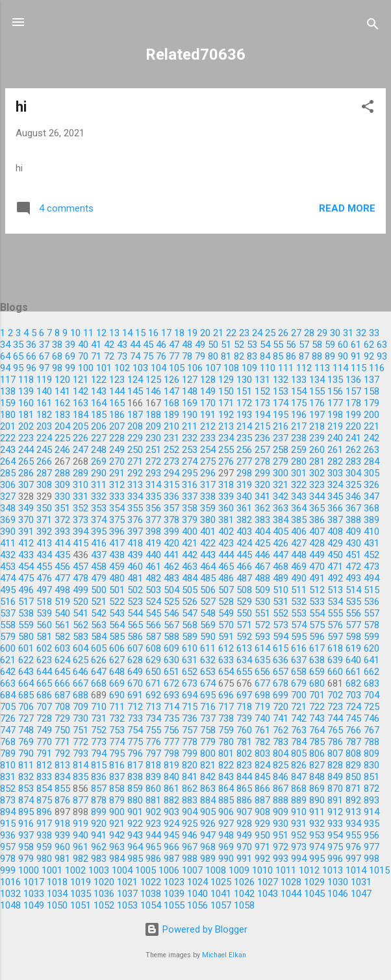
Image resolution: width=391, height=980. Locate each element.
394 (81, 532)
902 (153, 812)
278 (262, 461)
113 (322, 368)
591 (226, 637)
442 (190, 555)
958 (26, 847)
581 (44, 637)
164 (99, 403)
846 (281, 777)
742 (299, 718)
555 (335, 613)
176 (317, 403)
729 (62, 718)
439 (135, 555)
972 (281, 847)
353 (99, 508)
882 (171, 800)
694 (190, 695)
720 (281, 707)
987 (171, 859)
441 (171, 555)
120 (62, 380)
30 (335, 333)
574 (299, 625)
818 (153, 765)
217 (299, 426)
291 (117, 473)
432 (8, 555)
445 (244, 555)
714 (171, 707)
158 (372, 391)
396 (117, 532)
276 (226, 461)
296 (208, 473)
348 (8, 508)
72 (109, 356)
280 (299, 461)
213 (226, 426)
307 (26, 485)
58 (317, 345)
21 (218, 333)
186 (117, 415)
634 (244, 660)
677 (262, 683)
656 (262, 672)
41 (96, 345)
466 (244, 567)
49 (200, 345)
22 (231, 333)
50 (213, 345)
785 (317, 742)
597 (335, 637)
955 (353, 835)
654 (226, 672)
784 (299, 742)
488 (262, 578)
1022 (151, 882)
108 (231, 368)
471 (335, 567)
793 (81, 753)
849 (335, 777)
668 (99, 683)
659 (317, 672)
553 (299, 613)
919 (81, 824)
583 (81, 637)
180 (8, 415)
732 (117, 718)
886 (244, 800)
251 (153, 450)
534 (335, 602)
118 (26, 380)
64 (5, 356)
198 (335, 415)
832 (26, 777)
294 (171, 473)
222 (8, 438)
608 (153, 648)
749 (44, 730)
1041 (221, 894)
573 (281, 625)
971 (262, 847)
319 (244, 485)
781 (244, 742)
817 (135, 765)
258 (281, 450)
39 (70, 345)
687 (62, 695)
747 (8, 730)
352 (81, 508)
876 (62, 800)
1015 (379, 870)
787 (353, 742)
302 (317, 473)
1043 (268, 894)
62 (369, 345)
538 (26, 613)
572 (262, 625)
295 (190, 473)
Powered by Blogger (196, 929)
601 (26, 648)
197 (317, 415)
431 (372, 543)
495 (8, 590)
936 (8, 835)
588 (171, 637)
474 (8, 578)
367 (353, 508)
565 (135, 625)
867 (281, 789)
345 (335, 496)
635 (262, 660)
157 (353, 391)
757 (190, 730)
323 (317, 485)
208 (135, 426)
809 (372, 753)
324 (335, 485)
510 (281, 590)
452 (372, 555)
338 (208, 496)
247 (81, 450)
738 (226, 718)
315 (171, 485)
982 (81, 859)
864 (226, 789)
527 (208, 602)
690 (117, 695)
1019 (81, 882)
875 (44, 800)
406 (299, 532)
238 (299, 438)
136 (353, 380)
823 (244, 765)
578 (372, 625)
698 (262, 695)
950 (262, 835)
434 (44, 555)
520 (81, 602)
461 (153, 567)
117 (8, 380)
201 (8, 426)
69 (70, 356)
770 (44, 742)
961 (81, 847)
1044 (291, 894)
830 (372, 765)
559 (26, 625)
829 (353, 765)
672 (171, 683)
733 (135, 718)
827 (317, 765)
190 (190, 415)
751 (81, 730)
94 (5, 368)
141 (62, 391)
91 (356, 356)
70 (83, 356)
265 (26, 461)
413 (44, 543)
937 (26, 835)
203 (44, 426)
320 (262, 485)
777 (171, 742)
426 (281, 543)
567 (171, 625)
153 (281, 391)
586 (135, 637)
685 (26, 695)
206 (99, 426)
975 (335, 847)
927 (226, 824)
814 (81, 765)
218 (317, 426)
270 (117, 461)
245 (44, 450)
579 (8, 637)
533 (317, 602)
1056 (197, 905)
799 (190, 753)
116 (377, 368)
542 (99, 613)
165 (117, 403)
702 (335, 695)
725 (372, 707)
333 (117, 496)
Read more (347, 208)
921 (117, 824)
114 (340, 368)
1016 (10, 882)
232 (190, 438)
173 (262, 403)
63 (382, 345)
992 (262, 859)
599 (372, 637)
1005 (145, 870)
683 (372, 683)
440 (153, 555)
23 (244, 333)
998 (372, 859)
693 (171, 695)
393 (62, 532)
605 (99, 648)
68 (57, 356)
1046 (338, 894)
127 (190, 380)
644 (44, 672)
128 (208, 380)
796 (135, 753)
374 (99, 520)
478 (81, 578)
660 (335, 672)
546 (171, 613)
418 (135, 543)
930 (281, 824)
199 (353, 415)
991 (244, 859)
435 (62, 555)
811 (26, 765)
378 (171, 520)
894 (8, 812)
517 (26, 602)
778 (190, 742)
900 (117, 812)
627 (117, 660)
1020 (104, 882)
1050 (57, 905)
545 (153, 613)
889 (299, 800)
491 (317, 578)
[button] (368, 109)
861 (171, 789)
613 (244, 648)
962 (99, 847)
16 (153, 333)
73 (122, 356)
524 (153, 602)
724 (353, 707)
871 (353, 789)
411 (8, 543)
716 (208, 707)
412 (26, 543)
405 (281, 532)
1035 (81, 894)
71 (96, 356)
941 (99, 835)
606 (117, 648)
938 (44, 835)
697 (244, 695)
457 (81, 567)
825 (281, 765)
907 (244, 812)
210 (171, 426)
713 (153, 707)
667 (81, 683)
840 (171, 777)
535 (353, 602)
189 (171, 415)
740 (262, 718)
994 (299, 859)
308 (44, 485)
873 (8, 800)
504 (171, 590)
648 (117, 672)
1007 (192, 870)
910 (299, 812)
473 (372, 567)
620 (372, 648)
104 (158, 368)
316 (190, 485)
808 (353, 753)
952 (299, 835)
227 (99, 438)
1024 (197, 882)
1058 (244, 905)
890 (317, 800)
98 (57, 368)
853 (26, 789)
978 (8, 859)
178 (353, 403)
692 (153, 695)
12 (101, 333)
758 (208, 730)
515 (372, 590)
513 (335, 590)
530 (262, 602)
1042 (244, 894)
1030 (338, 882)
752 (99, 730)
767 (372, 730)
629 (153, 660)
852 (8, 789)
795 (117, 753)
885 (226, 800)
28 (309, 333)
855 (62, 789)
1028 (291, 882)
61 (356, 345)
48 (187, 345)
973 (299, 847)
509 (262, 590)
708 (62, 707)
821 (208, 765)
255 (226, 450)
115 (359, 368)
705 (8, 707)
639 (335, 660)
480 (117, 578)
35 (18, 345)
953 (317, 835)
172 (244, 403)
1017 (34, 882)
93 (382, 356)
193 (244, 415)
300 (281, 473)
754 (135, 730)
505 (190, 590)
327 (8, 496)
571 (244, 625)
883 (190, 800)
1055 (174, 905)
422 (208, 543)
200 (372, 415)
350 (44, 508)
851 (372, 777)
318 (226, 485)
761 (262, 730)
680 (317, 683)
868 (299, 789)
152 (262, 391)
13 (114, 333)
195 (281, 415)
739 (244, 718)
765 (335, 730)
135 (335, 380)
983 (99, 859)
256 (244, 450)
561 (62, 625)
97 (44, 368)
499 (81, 590)
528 (226, 602)
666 (62, 683)
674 (208, 683)
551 (262, 613)
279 (281, 461)
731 (99, 718)
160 (26, 403)
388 (353, 520)
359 (208, 508)
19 (192, 333)
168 (171, 403)
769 (26, 742)
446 (262, 555)
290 (99, 473)
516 (8, 602)
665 (44, 683)
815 (99, 765)
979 (26, 859)
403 (244, 532)
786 (335, 742)
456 (62, 567)
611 (208, 648)
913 (353, 812)
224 (44, 438)
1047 (361, 894)
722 (317, 707)
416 (99, 543)
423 (226, 543)
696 (226, 695)
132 (281, 380)
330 (62, 496)
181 (26, 415)
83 (252, 356)
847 (299, 777)
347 (372, 496)
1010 (262, 870)
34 (5, 345)
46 (161, 345)
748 (26, 730)
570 (226, 625)
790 (26, 753)
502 (135, 590)
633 (226, 660)
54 (265, 345)
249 (117, 450)
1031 (361, 882)
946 (190, 835)
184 (81, 415)
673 (190, 683)
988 (190, 859)
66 (31, 356)
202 (26, 426)
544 (135, 613)
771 (62, 742)
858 (117, 789)
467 (262, 567)
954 (335, 835)
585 (117, 637)
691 (135, 695)
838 (135, 777)
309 (62, 485)
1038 (151, 894)
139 (26, 391)
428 (317, 543)
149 (208, 391)
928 (244, 824)
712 (135, 707)
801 (226, 753)
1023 (174, 882)
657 (281, 672)
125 (153, 380)
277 (244, 461)
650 (153, 672)
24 (257, 333)
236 (262, 438)
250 (135, 450)
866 (262, 789)
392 (44, 532)
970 (244, 847)
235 (244, 438)
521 (99, 602)
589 (190, 637)
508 (244, 590)
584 (99, 637)
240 (335, 438)
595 (299, 637)
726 (8, 718)
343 (299, 496)
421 (190, 543)
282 (335, 461)
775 (135, 742)
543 (117, 613)
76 (161, 356)
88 (317, 356)
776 (153, 742)
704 (372, 695)
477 (62, 578)
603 (62, 648)
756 (171, 730)
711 (117, 707)
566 (153, 625)
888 (281, 800)
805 (299, 753)
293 (153, 473)
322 (299, 485)
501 (117, 590)
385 (299, 520)
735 (171, 718)
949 (244, 835)
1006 (169, 870)
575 (317, 625)
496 (26, 590)
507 (226, 590)
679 (299, 683)
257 (262, 450)
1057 (221, 905)
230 (153, 438)
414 (62, 543)
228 (117, 438)
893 (372, 800)
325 (353, 485)
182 (44, 415)
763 (299, 730)
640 (353, 660)
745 (353, 718)
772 (81, 742)
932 (317, 824)
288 (62, 473)
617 (317, 648)
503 (153, 590)
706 (26, 707)
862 (190, 789)
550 (244, 613)
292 (135, 473)
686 (44, 695)
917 (44, 824)
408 (335, 532)
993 (281, 859)
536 (372, 602)
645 (62, 672)
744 (335, 718)
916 (26, 824)
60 (343, 345)
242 (372, 438)
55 (278, 345)
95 (18, 368)
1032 (10, 894)
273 (171, 461)
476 (44, 578)
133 (299, 380)
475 (26, 578)
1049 (34, 905)
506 (208, 590)
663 (8, 683)
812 (44, 765)
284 (372, 461)
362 (262, 508)
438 (117, 555)
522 (117, 602)
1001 (52, 870)
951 (281, 835)
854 (44, 789)
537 (8, 613)
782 (262, 742)
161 (44, 403)
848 (317, 777)
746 (372, 718)
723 (335, 707)
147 (171, 391)
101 (104, 368)
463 (190, 567)
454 (26, 567)
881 (153, 800)
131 (262, 380)
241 (353, 438)
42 (109, 345)
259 (299, 450)
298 (244, 473)
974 (317, 847)
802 (244, 753)
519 (62, 602)
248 (99, 450)
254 (208, 450)
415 (81, 543)
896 (44, 812)
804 (281, 753)
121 (81, 380)
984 (117, 859)
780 (226, 742)
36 (31, 345)
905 (208, 812)
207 (117, 426)
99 (70, 368)
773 (99, 742)
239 (317, 438)
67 (44, 356)
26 (283, 333)
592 (244, 637)
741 (281, 718)
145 (135, 391)
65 (18, 356)
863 (208, 789)
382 (244, 520)
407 (317, 532)
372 (62, 520)
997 (353, 859)
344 (317, 496)
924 (171, 824)
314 (153, 485)
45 (148, 345)
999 (8, 870)
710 (99, 707)
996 (335, 859)
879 (117, 800)
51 (226, 345)
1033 (34, 894)
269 (99, 461)
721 (299, 707)
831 (8, 777)
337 (190, 496)
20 (205, 333)
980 (44, 859)
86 (291, 356)
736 (190, 718)
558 (8, 625)
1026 (244, 882)
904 (190, 812)
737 (208, 718)
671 (153, 683)
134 (317, 380)
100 (86, 368)
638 (317, 660)
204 (62, 426)
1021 (127, 882)
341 (262, 496)
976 (353, 847)
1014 (356, 870)
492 (335, 578)
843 (226, 777)
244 (26, 450)
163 (81, 403)
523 (135, 602)
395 (99, 532)
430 (353, 543)
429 (335, 543)
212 (208, 426)
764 (317, 730)
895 (26, 812)
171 (226, 403)
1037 (127, 894)
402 (226, 532)
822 (226, 765)
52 (239, 345)
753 (117, 730)
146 (153, 391)
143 (99, 391)
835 (81, 777)
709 (81, 707)
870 (335, 789)
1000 (29, 870)
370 (26, 520)
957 (8, 847)
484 (190, 578)
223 (26, 438)
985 (135, 859)
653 (208, 672)
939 (62, 835)
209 (153, 426)
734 (153, 718)
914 (372, 812)
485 (208, 578)
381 (226, 520)
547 (190, 613)
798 (171, 753)
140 (44, 391)
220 (353, 426)
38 (57, 345)
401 (208, 532)
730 (81, 718)
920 (99, 824)
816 (117, 765)
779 (208, 742)
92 (369, 356)
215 (262, 426)
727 (26, 718)
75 (148, 356)
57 (304, 345)
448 (299, 555)
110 (268, 368)
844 (244, 777)
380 (208, 520)
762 (281, 730)
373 (81, 520)
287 (44, 473)
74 (135, 356)
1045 (314, 894)
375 (117, 520)
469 (299, 567)
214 (244, 426)
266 (44, 461)
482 (153, 578)
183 (62, 415)
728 (44, 718)
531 (281, 602)
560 (44, 625)
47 (174, 345)
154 (299, 391)
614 (262, 648)
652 (190, 672)
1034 (57, 894)
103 (140, 368)
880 (135, 800)
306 (8, 485)
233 (208, 438)
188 (153, 415)
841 (190, 777)
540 (62, 613)
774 (117, 742)
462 (171, 567)
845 (262, 777)
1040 (197, 894)
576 (335, 625)
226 (81, 438)
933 (335, 824)
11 (88, 333)
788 (372, 742)
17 (166, 333)
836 (99, 777)
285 (8, 473)
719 (262, 707)
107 (213, 368)
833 (44, 777)
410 (372, 532)
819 (171, 765)
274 (190, 461)
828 (335, 765)
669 (117, 683)
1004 (122, 870)
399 (171, 532)
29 (322, 333)
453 (8, 567)
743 (317, 718)
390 (8, 532)
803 (262, 753)
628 (135, 660)
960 (62, 847)
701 (317, 695)
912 (335, 812)
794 (99, 753)
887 (262, 800)
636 (281, 660)
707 (44, 707)
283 (353, 461)
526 (190, 602)
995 (317, 859)
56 (291, 345)
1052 (104, 905)
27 (296, 333)
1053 (127, 905)
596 (317, 637)
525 (171, 602)
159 (8, 403)
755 (153, 730)
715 (190, 707)
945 (171, 835)
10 (75, 333)
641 (372, 660)
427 (299, 543)
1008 (216, 870)
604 (81, 648)
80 (213, 356)
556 (353, 613)
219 (335, 426)
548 (208, 613)
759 (226, 730)
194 (262, 415)
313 (135, 485)
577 (353, 625)
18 (179, 333)
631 (190, 660)
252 (171, 450)
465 (226, 567)
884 (208, 800)
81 (226, 356)
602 (44, 648)
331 (81, 496)
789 (8, 753)
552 (281, 613)
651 (171, 672)
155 (317, 391)
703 (353, 695)
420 (171, 543)
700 (299, 695)
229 (135, 438)
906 (226, 812)
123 (117, 380)
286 (26, 473)
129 (226, 380)
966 (171, 847)
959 (44, 847)
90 (343, 356)
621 (8, 660)
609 (171, 648)
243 (8, 450)
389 (372, 520)
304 (353, 473)
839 (153, 777)
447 (281, 555)
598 (353, 637)
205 (81, 426)
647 (99, 672)
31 (348, 333)
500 (99, 590)
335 (153, 496)
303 (335, 473)
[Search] (373, 26)
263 (372, 450)
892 (353, 800)
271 (135, 461)
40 (83, 345)
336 (171, 496)
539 (44, 613)
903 (171, 812)
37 (44, 345)
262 (353, 450)
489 (281, 578)
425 (262, 543)
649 (135, 672)
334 (135, 496)
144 (117, 391)
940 (81, 835)
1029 (314, 882)
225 (62, 438)
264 (8, 461)
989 (208, 859)
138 (8, 391)
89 (330, 356)
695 (208, 695)
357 (171, 508)
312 (117, 485)
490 (299, 578)
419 (153, 543)
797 (153, 753)
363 (281, 508)
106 (195, 368)
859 (135, 789)
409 (353, 532)
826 (299, 765)
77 (174, 356)
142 (81, 391)
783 (281, 742)
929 (262, 824)
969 (226, 847)
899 (99, 812)
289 (81, 473)
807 (335, 753)
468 (281, 567)
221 (372, 426)
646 (81, 672)
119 (44, 380)
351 (62, 508)
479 (99, 578)
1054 (151, 905)
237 (281, 438)
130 (244, 380)
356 (153, 508)
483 (171, 578)
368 (372, 508)
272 (153, 461)
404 (262, 532)
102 (122, 368)
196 (299, 415)
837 (117, 777)
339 (226, 496)
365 (317, 508)
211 (190, 426)
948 (226, 835)
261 (335, 450)
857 (99, 789)
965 (153, 847)
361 (244, 508)
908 (262, 812)
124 (135, 380)
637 (299, 660)
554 (317, 613)
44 (135, 345)
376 (135, 520)
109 (249, 368)
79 (200, 356)
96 (31, 368)
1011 (286, 870)
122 (99, 380)
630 (171, 660)
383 (262, 520)
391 (26, 532)
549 (226, 613)
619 (353, 648)
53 (252, 345)
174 (281, 403)
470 (317, 567)
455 (44, 567)
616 (299, 648)
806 (317, 753)
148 (190, 391)
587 (153, 637)
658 (299, 672)
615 (281, 648)
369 (8, 520)
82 (239, 356)
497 (44, 590)
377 (153, 520)
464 (208, 567)
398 (153, 532)
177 (335, 403)
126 (171, 380)
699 (281, 695)
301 (299, 473)
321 (281, 485)
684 (8, 695)
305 (372, 473)
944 (153, 835)
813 (62, 765)
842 (208, 777)
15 (140, 333)
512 (317, 590)
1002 (75, 870)
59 (330, 345)
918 (62, 824)
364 (299, 508)
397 (135, 532)
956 (372, 835)
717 (226, 707)
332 (99, 496)
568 (190, 625)
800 (208, 753)
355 (135, 508)
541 (81, 613)
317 (208, 485)
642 (8, 672)
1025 (221, 882)
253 (190, 450)
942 (117, 835)
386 (317, 520)
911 (317, 812)
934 (353, 824)
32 (361, 333)
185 (99, 415)
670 (135, 683)
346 (353, 496)
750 (62, 730)
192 (226, 415)
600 (8, 648)
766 (353, 730)
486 (226, 578)
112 (304, 368)
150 (226, 391)
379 (190, 520)
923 (153, 824)
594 (281, 637)
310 (81, 485)
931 (299, 824)
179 (372, 403)
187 (135, 415)
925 (190, 824)
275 (208, 461)
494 (372, 578)
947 (208, 835)
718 (244, 707)
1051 (81, 905)
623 (44, 660)
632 (208, 660)
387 (335, 520)
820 (190, 765)
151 (244, 391)
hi (21, 107)
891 (335, 800)
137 (372, 380)
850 (353, 777)
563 (99, 625)
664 (26, 683)
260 (317, 450)
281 (317, 461)
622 (26, 660)
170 (208, 403)
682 (353, 683)
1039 (174, 894)
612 (226, 648)
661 (353, 672)
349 (26, 508)
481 (135, 578)
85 (278, 356)
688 (81, 695)
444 (226, 555)
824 (262, 765)
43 (122, 345)
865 (244, 789)
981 (62, 859)
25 (270, 333)
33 (374, 333)
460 (135, 567)
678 (281, 683)
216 (281, 426)
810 (8, 765)
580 (26, 637)
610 (190, 648)
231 (171, 438)
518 (44, 602)
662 (372, 672)
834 (62, 777)
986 (153, 859)
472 (353, 567)
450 (335, 555)
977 (372, 847)
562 (81, 625)
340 (244, 496)
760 (244, 730)
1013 (333, 870)
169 (190, 403)
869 (317, 789)
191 (208, 415)
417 (117, 543)
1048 (10, 905)
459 (117, 567)
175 (299, 403)
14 (127, 333)
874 (26, 800)
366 (335, 508)
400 (190, 532)
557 (372, 613)
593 (262, 637)
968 (208, 847)
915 (8, 824)
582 (62, 637)
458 (99, 567)
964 (135, 847)
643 (26, 672)
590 (208, 637)
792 (62, 753)
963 (117, 847)
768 (8, 742)
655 (244, 672)
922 (135, 824)
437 (99, 555)
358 (190, 508)
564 (117, 625)
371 (44, 520)
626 (99, 660)
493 (353, 578)
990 (226, 859)
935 (372, 824)
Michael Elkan (224, 955)
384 (281, 520)
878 (99, 800)
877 (81, 800)
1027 (268, 882)
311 (99, 485)
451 (353, 555)
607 (135, 648)
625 (81, 660)
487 (244, 578)
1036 (104, 894)
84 (265, 356)
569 (208, 625)
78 (187, 356)
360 (226, 508)
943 (135, 835)
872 (372, 789)
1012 (309, 870)
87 (304, 356)
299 (262, 473)
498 (62, 590)
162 (62, 403)
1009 (239, 870)
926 (208, 824)
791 (44, 753)
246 (62, 450)
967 (190, 847)
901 (135, 812)
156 (335, 391)
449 (317, 555)
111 (286, 368)
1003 (99, 870)
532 (299, 602)
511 (299, 590)
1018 (57, 882)
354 (117, 508)
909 (281, 812)
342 (281, 496)
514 (353, 590)
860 (153, 789)
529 (244, 602)
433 (26, 555)
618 (335, 648)
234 (226, 438)
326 (372, 485)
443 (208, 555)
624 (62, 660)
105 (177, 368)
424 (244, 543)
